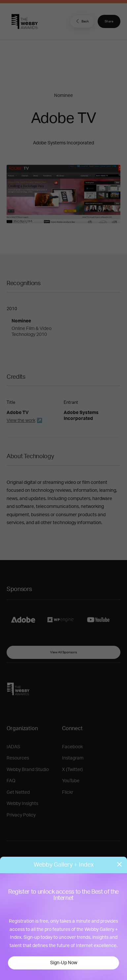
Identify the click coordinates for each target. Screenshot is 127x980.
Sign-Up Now (64, 963)
